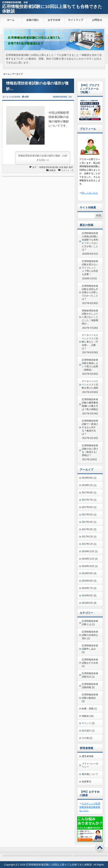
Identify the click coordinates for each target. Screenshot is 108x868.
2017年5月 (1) (89, 515)
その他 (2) (87, 738)
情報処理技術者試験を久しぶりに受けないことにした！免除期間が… (90, 317)
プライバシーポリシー (90, 765)
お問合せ (97, 20)
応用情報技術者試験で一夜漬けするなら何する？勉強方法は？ (90, 427)
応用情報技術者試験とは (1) (90, 623)
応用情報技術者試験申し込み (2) (90, 649)
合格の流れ (32, 20)
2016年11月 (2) (90, 559)
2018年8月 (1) (89, 478)
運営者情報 (88, 756)
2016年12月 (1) (90, 551)
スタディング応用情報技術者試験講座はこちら (90, 807)
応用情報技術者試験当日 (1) (90, 675)
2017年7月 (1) (89, 500)
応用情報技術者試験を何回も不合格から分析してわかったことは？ (90, 292)
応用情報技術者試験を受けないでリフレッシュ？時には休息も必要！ (90, 268)
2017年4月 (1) (89, 522)
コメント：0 (67, 170)
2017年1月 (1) (89, 544)
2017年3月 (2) (89, 529)
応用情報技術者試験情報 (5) (90, 686)
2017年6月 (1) (89, 507)
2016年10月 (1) (90, 566)
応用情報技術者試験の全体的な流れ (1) (90, 635)
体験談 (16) (88, 716)
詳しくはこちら (90, 193)
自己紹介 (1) (88, 731)
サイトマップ (76, 20)
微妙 (66, 167)
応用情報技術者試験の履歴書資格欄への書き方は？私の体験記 (90, 404)
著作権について (90, 774)
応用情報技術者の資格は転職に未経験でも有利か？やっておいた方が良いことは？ (90, 241)
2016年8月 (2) (89, 581)
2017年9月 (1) (89, 493)
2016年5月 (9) (89, 603)
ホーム (11, 20)
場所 (71, 167)
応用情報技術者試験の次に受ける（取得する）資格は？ (90, 450)
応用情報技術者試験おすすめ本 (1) (90, 663)
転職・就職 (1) (89, 709)
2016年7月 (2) (89, 588)
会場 (61, 167)
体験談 (52, 170)
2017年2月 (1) (89, 537)
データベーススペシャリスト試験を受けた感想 (90, 385)
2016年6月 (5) (89, 596)
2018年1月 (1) (89, 485)
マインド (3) (88, 723)
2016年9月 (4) (89, 573)
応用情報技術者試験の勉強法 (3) (90, 698)
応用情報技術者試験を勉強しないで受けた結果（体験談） (90, 365)
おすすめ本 (54, 20)
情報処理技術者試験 (49, 167)
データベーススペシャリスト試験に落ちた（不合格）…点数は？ (90, 342)
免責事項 (86, 782)
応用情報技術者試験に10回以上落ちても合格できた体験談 (52, 9)
